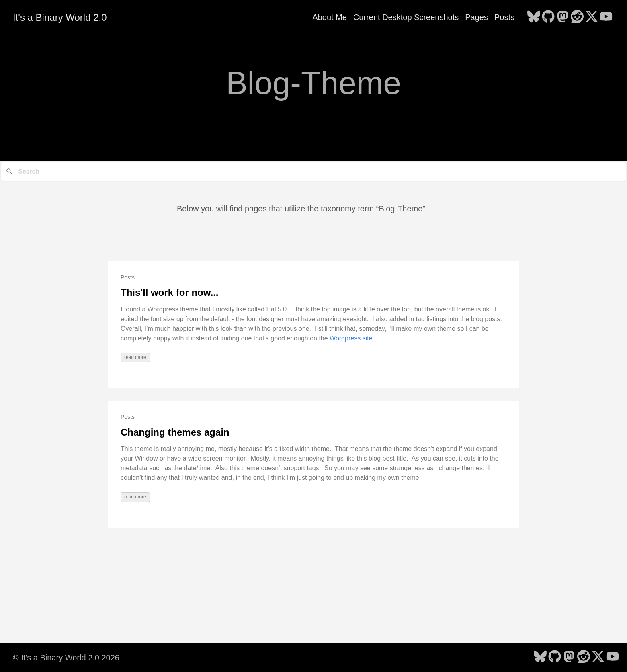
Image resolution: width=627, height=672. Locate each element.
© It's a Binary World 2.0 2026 (66, 658)
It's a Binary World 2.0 (60, 17)
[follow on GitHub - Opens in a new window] (548, 17)
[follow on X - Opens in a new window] (592, 17)
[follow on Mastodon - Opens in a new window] (563, 17)
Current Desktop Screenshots (406, 17)
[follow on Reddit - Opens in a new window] (577, 17)
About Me (330, 17)
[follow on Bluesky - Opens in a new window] (534, 17)
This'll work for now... (170, 292)
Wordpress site (351, 338)
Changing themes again (175, 432)
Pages (476, 17)
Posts (504, 17)
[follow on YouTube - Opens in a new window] (606, 17)
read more (135, 357)
